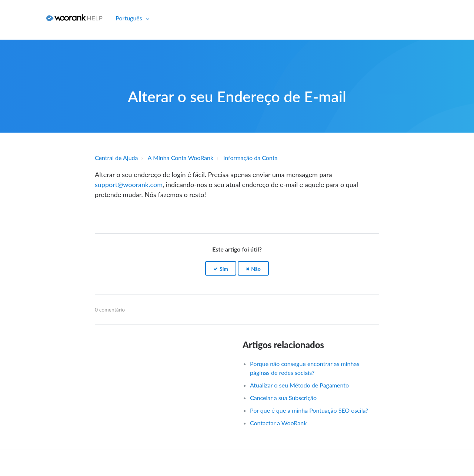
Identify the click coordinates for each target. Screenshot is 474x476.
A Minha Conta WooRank (181, 158)
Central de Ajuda (116, 158)
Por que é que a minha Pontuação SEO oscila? (309, 410)
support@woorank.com (129, 184)
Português (129, 18)
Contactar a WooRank (278, 423)
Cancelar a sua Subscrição (283, 398)
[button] (221, 268)
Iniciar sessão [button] (20, 18)
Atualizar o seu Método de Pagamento (299, 385)
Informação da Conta (250, 158)
